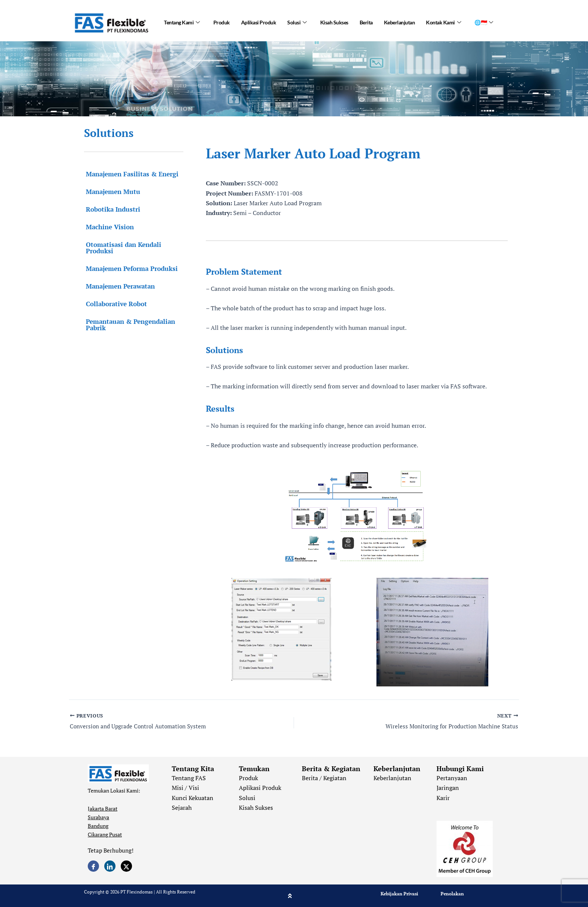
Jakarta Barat (103, 808)
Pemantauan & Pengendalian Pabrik (129, 325)
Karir (443, 798)
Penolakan (452, 894)
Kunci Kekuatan (193, 798)
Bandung (98, 826)
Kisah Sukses (334, 22)
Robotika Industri (111, 209)
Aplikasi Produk (259, 22)
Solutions (109, 133)
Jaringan (448, 788)
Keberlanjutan (400, 22)
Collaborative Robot (115, 304)
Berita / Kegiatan (324, 778)
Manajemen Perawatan (118, 286)
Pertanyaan (452, 778)
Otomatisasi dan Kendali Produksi (122, 248)
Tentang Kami (182, 23)
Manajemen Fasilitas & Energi (130, 174)
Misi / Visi (185, 788)
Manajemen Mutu (111, 192)
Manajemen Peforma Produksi (130, 268)
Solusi (297, 23)
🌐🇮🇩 (484, 23)
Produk (222, 22)
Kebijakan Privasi (399, 894)
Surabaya (98, 817)
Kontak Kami (443, 23)
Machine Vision (108, 227)
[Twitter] (126, 866)
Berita (366, 22)
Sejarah (182, 808)
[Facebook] (93, 866)
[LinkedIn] (110, 866)
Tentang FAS (189, 778)
